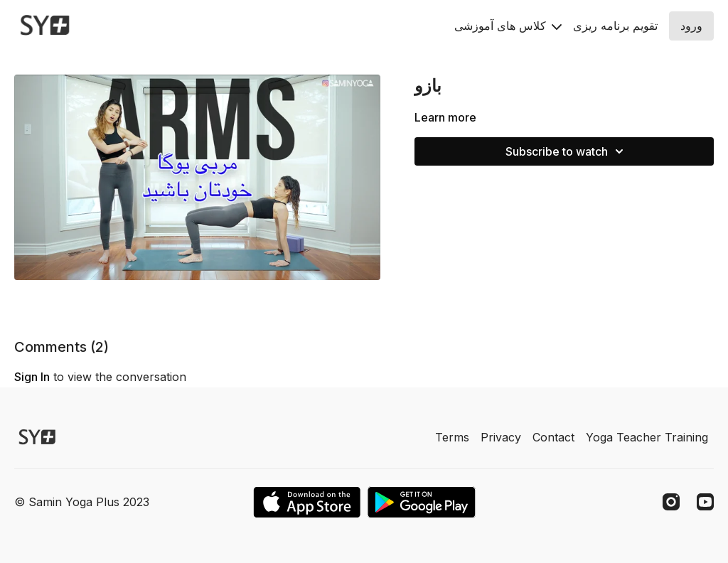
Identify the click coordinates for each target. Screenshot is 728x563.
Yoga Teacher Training (647, 437)
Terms (452, 437)
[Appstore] (307, 502)
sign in (32, 377)
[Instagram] (671, 502)
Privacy (501, 437)
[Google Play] (422, 502)
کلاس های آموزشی (508, 26)
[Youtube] (705, 502)
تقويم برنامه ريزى (615, 26)
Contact (553, 437)
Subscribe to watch (567, 151)
